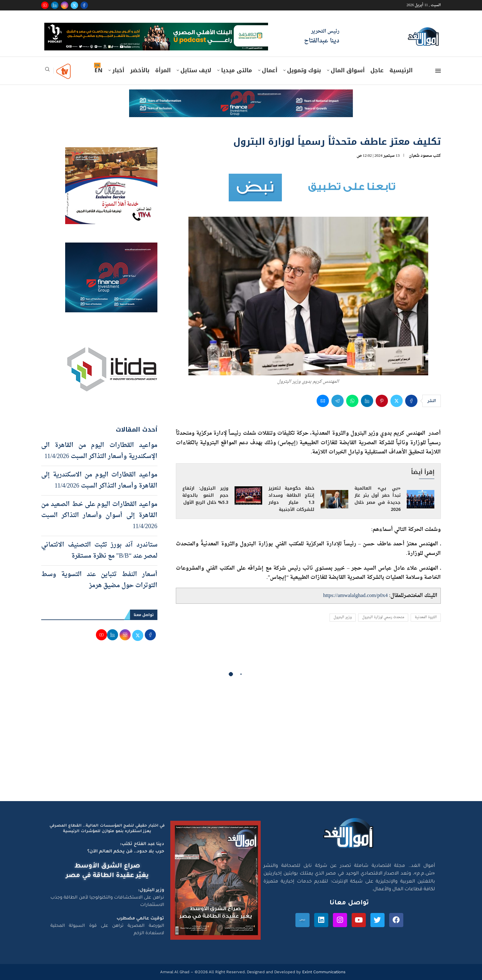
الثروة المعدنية (426, 617)
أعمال (270, 70)
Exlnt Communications (323, 972)
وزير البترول (343, 617)
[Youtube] (45, 5)
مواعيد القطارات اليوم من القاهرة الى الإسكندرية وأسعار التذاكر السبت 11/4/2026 (99, 451)
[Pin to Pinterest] (382, 401)
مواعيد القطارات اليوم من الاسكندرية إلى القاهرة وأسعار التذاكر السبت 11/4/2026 (99, 480)
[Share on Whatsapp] (352, 401)
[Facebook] (84, 5)
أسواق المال (348, 70)
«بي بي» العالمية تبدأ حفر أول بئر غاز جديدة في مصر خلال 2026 (377, 499)
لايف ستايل (196, 70)
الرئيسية (401, 70)
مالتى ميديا (237, 70)
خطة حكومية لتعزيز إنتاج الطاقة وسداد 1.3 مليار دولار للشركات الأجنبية (291, 499)
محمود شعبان (420, 156)
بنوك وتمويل (304, 70)
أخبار (118, 70)
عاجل (377, 70)
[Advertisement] (241, 743)
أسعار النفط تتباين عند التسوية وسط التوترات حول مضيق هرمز (99, 580)
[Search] (47, 71)
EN (98, 70)
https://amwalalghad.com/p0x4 (355, 596)
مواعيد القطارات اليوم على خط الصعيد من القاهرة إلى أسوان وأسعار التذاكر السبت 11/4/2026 (99, 516)
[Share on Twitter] (397, 401)
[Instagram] (65, 5)
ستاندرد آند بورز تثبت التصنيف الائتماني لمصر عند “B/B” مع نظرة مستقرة (99, 551)
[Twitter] (74, 5)
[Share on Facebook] (411, 401)
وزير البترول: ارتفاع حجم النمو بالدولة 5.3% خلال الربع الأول (205, 495)
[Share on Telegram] (338, 401)
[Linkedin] (55, 5)
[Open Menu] (438, 71)
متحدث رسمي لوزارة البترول (383, 617)
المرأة (163, 70)
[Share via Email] (323, 401)
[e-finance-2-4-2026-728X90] (241, 95)
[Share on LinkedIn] (367, 401)
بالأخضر (140, 70)
